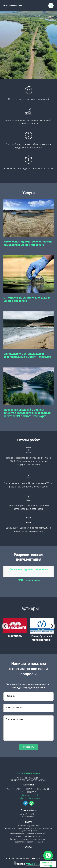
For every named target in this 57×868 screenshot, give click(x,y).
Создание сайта (35, 864)
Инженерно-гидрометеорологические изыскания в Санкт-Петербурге (28, 243)
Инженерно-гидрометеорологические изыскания (28, 839)
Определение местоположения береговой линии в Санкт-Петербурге (27, 355)
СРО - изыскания (29, 580)
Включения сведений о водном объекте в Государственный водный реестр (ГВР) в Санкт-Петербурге (27, 413)
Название (10, 696)
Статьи (29, 847)
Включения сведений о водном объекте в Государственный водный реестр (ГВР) (28, 830)
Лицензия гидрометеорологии (29, 569)
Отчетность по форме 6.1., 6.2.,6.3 (29, 836)
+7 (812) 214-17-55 (28, 795)
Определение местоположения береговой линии (29, 833)
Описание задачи (14, 719)
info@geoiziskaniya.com (28, 798)
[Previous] (5, 626)
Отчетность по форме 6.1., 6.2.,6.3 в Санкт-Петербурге (27, 299)
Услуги (28, 822)
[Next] (52, 626)
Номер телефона (14, 708)
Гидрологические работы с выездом (29, 842)
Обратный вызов (45, 6)
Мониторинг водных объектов (29, 826)
